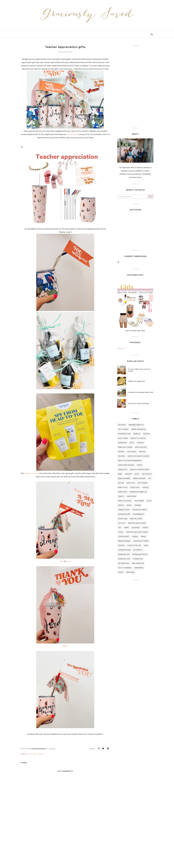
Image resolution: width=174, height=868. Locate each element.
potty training (125, 568)
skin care (130, 572)
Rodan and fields (140, 554)
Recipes (121, 452)
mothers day (124, 563)
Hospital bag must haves (137, 532)
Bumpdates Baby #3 (138, 492)
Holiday (121, 456)
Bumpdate (122, 443)
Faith (137, 474)
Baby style (123, 487)
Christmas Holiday (126, 465)
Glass (62, 561)
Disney (145, 528)
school (146, 487)
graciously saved (141, 541)
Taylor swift (124, 537)
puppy (121, 572)
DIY (150, 478)
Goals (121, 532)
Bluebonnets (139, 514)
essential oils (124, 559)
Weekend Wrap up (136, 425)
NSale (129, 505)
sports (121, 545)
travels (140, 443)
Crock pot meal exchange (139, 403)
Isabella (137, 434)
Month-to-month (138, 438)
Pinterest (121, 349)
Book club (123, 519)
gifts (30, 754)
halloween (139, 501)
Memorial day (124, 554)
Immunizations (124, 550)
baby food (123, 492)
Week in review (139, 478)
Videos (135, 537)
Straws (68, 561)
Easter (121, 483)
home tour (135, 487)
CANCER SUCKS (124, 510)
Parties (146, 434)
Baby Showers (124, 478)
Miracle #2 (123, 470)
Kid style (131, 483)
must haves (39, 754)
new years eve (138, 563)
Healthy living (136, 519)
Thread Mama (72, 134)
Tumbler (65, 646)
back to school (125, 501)
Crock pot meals (140, 510)
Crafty (121, 496)
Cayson (142, 452)
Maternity (138, 550)
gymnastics (138, 559)
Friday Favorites (139, 429)
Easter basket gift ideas (135, 331)
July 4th (122, 523)
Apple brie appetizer (137, 381)
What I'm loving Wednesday (130, 461)
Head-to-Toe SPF (32, 473)
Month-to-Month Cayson (138, 456)
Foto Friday (123, 429)
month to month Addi (140, 470)
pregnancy (139, 568)
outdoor (136, 528)
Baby (120, 474)
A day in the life (134, 545)
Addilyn (128, 474)
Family (140, 465)
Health (121, 505)
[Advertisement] (65, 849)
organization (124, 514)
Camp (146, 545)
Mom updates (141, 447)
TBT (120, 528)
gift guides (142, 483)
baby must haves (125, 447)
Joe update (147, 474)
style (149, 501)
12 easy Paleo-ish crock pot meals (139, 370)
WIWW (143, 537)
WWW (127, 528)
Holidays (122, 425)
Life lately (132, 452)
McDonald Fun (124, 434)
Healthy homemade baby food (141, 392)
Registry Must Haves (137, 523)
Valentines (132, 496)
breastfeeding (124, 541)
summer (138, 505)
